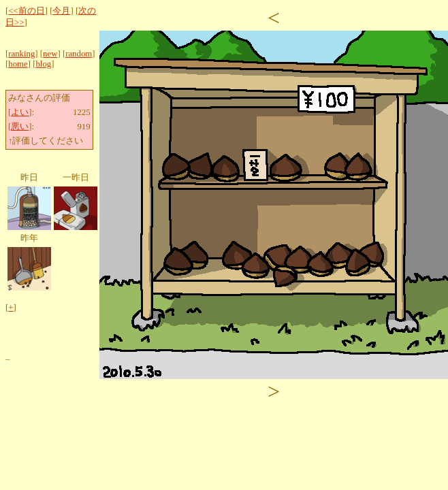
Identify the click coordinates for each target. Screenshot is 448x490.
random (79, 54)
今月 (61, 11)
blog (43, 64)
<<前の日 (26, 11)
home (18, 64)
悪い (20, 127)
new (50, 54)
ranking (21, 54)
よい (20, 112)
